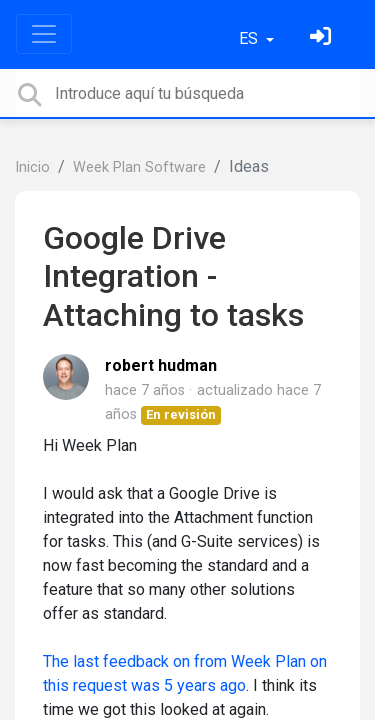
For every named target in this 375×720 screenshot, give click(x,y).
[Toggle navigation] (44, 34)
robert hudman (161, 365)
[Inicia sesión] (323, 38)
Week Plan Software (139, 167)
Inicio (32, 167)
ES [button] (250, 38)
